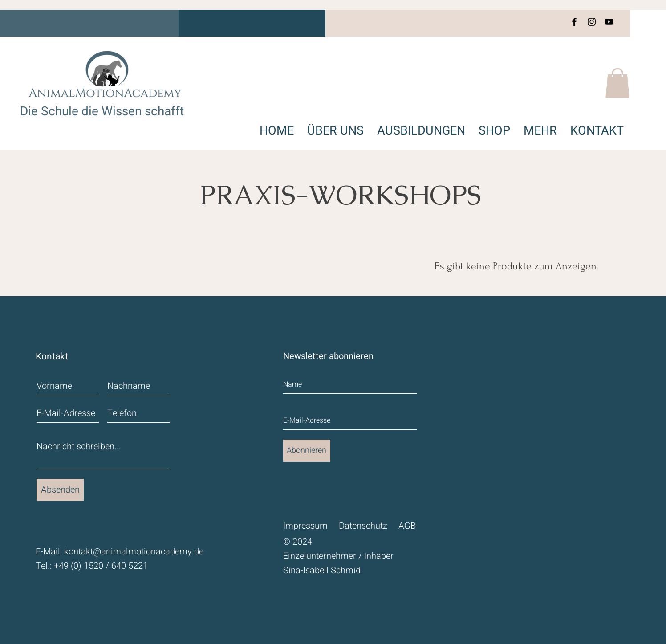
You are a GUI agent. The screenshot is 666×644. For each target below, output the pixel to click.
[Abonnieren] (307, 451)
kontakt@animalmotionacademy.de (134, 552)
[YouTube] (609, 22)
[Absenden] (60, 490)
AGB (407, 526)
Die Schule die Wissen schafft (102, 112)
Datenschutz (363, 526)
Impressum (305, 526)
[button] (617, 83)
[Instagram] (592, 22)
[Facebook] (574, 22)
